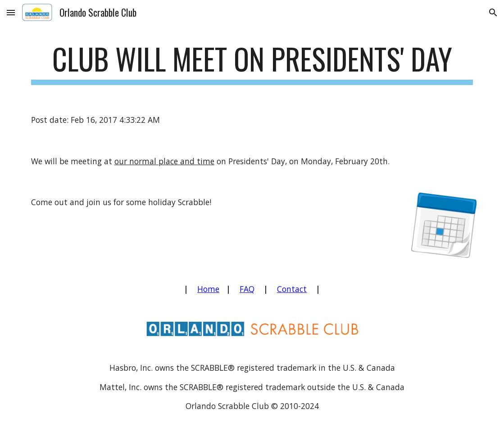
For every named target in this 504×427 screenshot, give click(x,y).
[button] (11, 12)
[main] (252, 63)
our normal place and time (164, 161)
